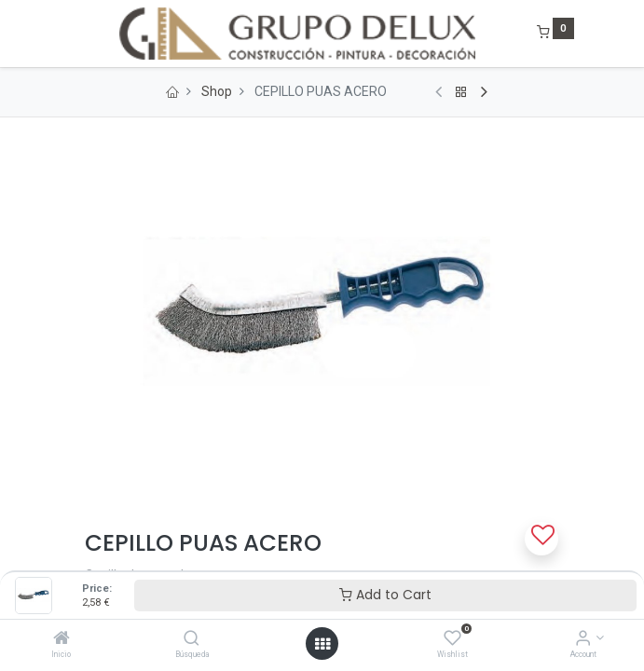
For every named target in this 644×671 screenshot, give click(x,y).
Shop (217, 91)
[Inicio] (62, 639)
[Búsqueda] (192, 639)
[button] (541, 539)
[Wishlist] (452, 639)
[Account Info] (583, 639)
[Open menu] (322, 644)
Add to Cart (385, 595)
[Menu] (72, 34)
